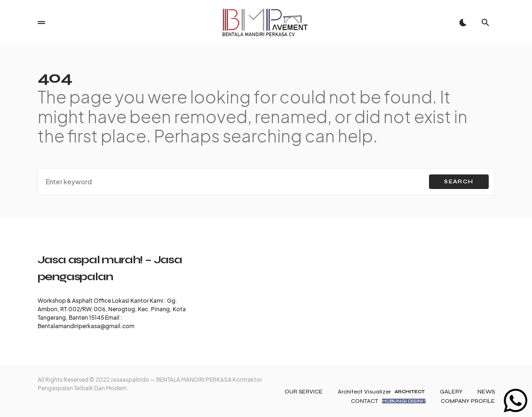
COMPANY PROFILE (468, 401)
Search (459, 182)
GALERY (451, 392)
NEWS (486, 392)
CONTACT (388, 401)
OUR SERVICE (304, 392)
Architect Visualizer (381, 392)
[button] (41, 23)
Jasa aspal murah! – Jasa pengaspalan (110, 268)
